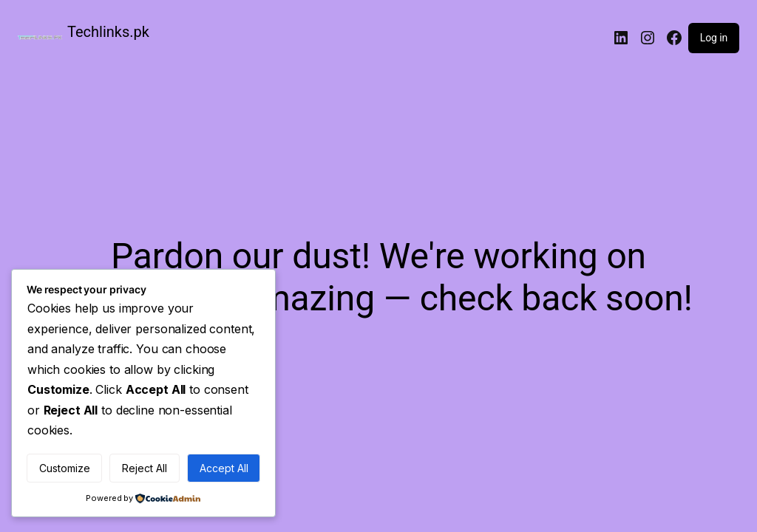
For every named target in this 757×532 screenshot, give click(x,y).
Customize (65, 468)
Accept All (224, 468)
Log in (714, 38)
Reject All (145, 468)
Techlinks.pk (108, 32)
